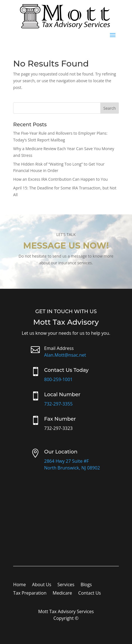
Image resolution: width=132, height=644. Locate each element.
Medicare (62, 593)
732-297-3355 (58, 404)
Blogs (86, 585)
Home (19, 585)
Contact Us (90, 593)
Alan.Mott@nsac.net (65, 355)
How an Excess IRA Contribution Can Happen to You (60, 179)
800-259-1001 (58, 379)
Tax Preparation (30, 593)
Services (66, 585)
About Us (42, 585)
